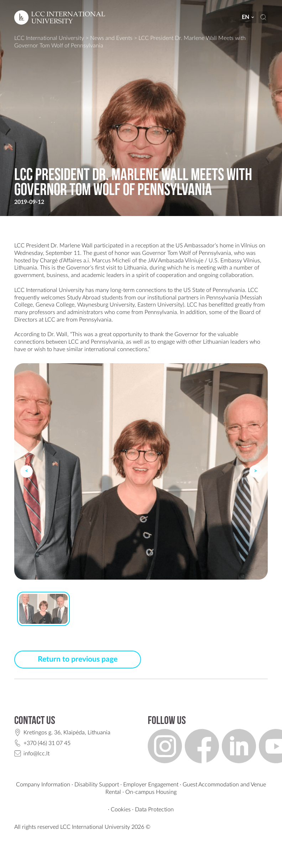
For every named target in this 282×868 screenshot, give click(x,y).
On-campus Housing (151, 792)
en (248, 17)
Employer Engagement (151, 785)
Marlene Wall (76, 246)
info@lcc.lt (36, 754)
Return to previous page (78, 659)
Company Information (43, 785)
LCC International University (49, 38)
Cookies (121, 810)
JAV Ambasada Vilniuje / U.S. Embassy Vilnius (204, 261)
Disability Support (97, 785)
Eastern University (160, 305)
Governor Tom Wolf (166, 253)
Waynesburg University (106, 305)
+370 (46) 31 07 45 (47, 743)
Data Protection (154, 810)
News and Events (111, 38)
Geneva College (55, 305)
